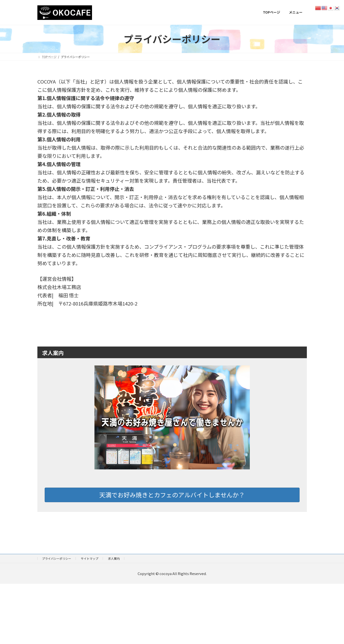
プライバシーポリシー (57, 558)
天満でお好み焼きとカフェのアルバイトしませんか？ (172, 495)
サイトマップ (90, 558)
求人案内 (114, 558)
